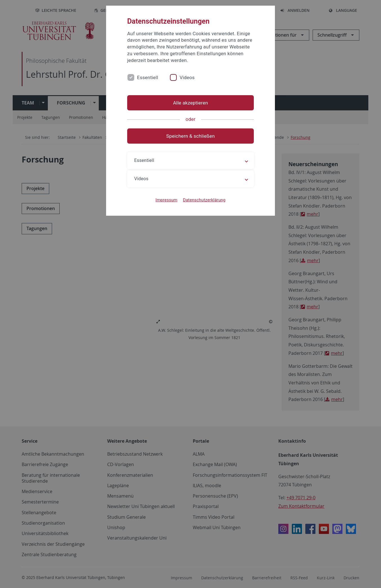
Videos (187, 77)
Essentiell (148, 77)
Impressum (167, 200)
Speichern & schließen (190, 136)
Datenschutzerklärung (204, 200)
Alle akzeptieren (190, 103)
